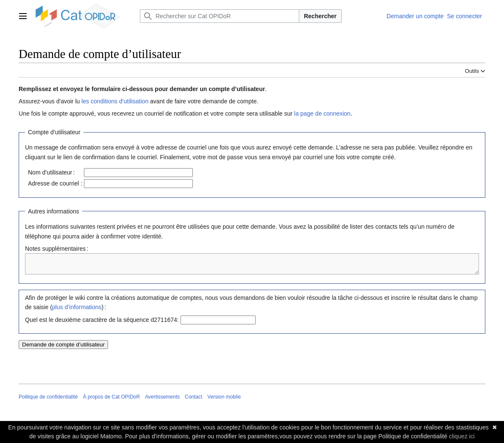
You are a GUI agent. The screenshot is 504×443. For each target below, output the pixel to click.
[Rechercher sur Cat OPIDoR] (220, 16)
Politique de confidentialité (48, 401)
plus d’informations (77, 311)
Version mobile (224, 401)
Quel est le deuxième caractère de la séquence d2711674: (102, 324)
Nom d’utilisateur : (51, 172)
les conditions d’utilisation (115, 101)
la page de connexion (322, 114)
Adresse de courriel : (55, 183)
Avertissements (162, 401)
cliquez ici (462, 436)
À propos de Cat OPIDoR (111, 401)
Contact (194, 401)
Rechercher (320, 16)
